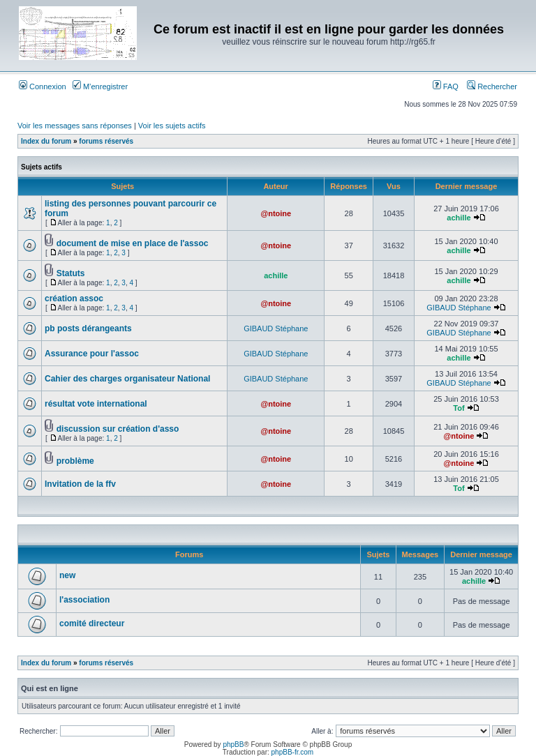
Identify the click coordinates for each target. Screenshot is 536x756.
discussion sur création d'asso (118, 429)
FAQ (446, 86)
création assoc (74, 298)
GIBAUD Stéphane (459, 308)
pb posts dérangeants (88, 328)
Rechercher (492, 86)
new (67, 575)
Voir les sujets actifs (172, 126)
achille (459, 218)
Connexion (43, 86)
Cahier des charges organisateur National (127, 379)
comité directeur (92, 623)
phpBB (233, 744)
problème (75, 461)
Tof (459, 408)
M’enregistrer (100, 86)
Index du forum (46, 141)
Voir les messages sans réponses (75, 126)
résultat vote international (96, 404)
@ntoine (276, 213)
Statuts (71, 273)
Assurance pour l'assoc (92, 354)
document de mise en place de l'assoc (133, 243)
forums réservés (106, 141)
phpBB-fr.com (293, 752)
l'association (84, 600)
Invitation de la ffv (80, 484)
